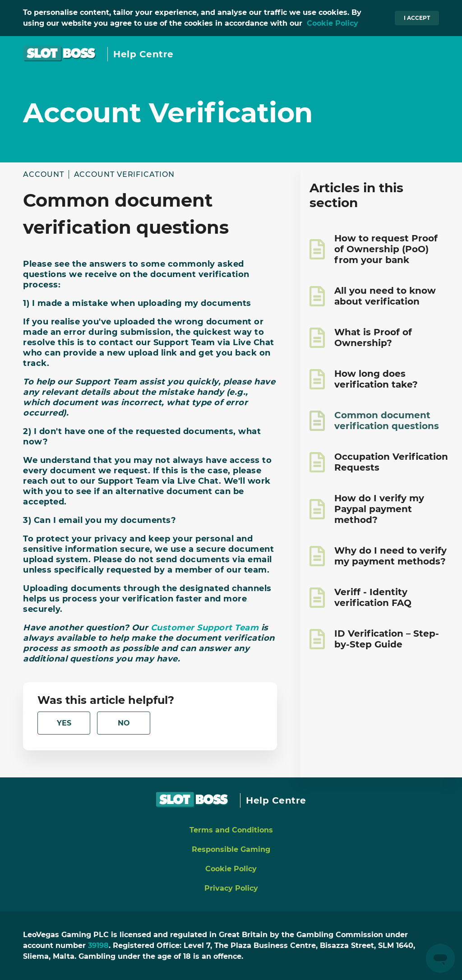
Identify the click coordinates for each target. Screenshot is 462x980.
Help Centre (143, 54)
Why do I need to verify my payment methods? (390, 556)
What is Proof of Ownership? (373, 337)
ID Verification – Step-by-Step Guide (387, 639)
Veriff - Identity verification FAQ (373, 597)
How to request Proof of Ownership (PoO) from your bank (386, 249)
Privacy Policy (231, 888)
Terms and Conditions (231, 830)
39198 (98, 945)
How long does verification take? (376, 379)
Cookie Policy (333, 23)
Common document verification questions (387, 421)
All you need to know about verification (385, 296)
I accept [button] (417, 18)
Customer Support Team (206, 628)
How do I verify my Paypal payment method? (379, 509)
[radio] (64, 723)
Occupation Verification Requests (391, 462)
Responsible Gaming (231, 849)
